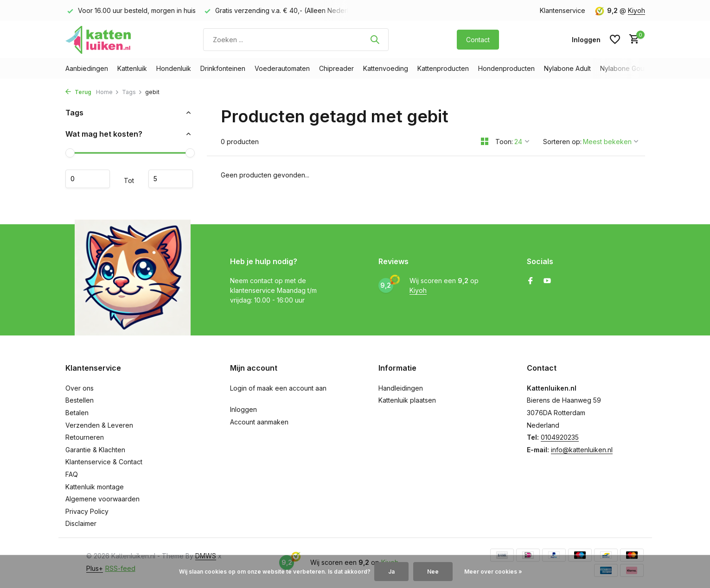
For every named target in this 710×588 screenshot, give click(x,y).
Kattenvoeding (386, 68)
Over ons (80, 388)
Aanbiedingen (87, 68)
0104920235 (560, 437)
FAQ (72, 474)
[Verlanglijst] (615, 39)
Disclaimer (81, 523)
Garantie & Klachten (95, 450)
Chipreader (336, 68)
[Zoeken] (296, 40)
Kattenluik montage (95, 487)
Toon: (504, 142)
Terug (78, 92)
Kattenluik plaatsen (407, 400)
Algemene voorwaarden (102, 499)
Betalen (77, 413)
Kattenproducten (443, 68)
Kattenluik (132, 68)
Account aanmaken (259, 422)
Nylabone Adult (567, 68)
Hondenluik (174, 68)
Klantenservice (563, 10)
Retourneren (85, 437)
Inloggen (243, 409)
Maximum (171, 179)
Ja (391, 572)
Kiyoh (636, 10)
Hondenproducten (506, 68)
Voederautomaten (282, 68)
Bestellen (80, 400)
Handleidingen (401, 388)
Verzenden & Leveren (99, 425)
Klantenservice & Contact (104, 462)
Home (108, 92)
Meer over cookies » (493, 572)
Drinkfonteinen (223, 68)
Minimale (88, 179)
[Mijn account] (586, 40)
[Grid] (485, 141)
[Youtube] (547, 281)
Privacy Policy (87, 511)
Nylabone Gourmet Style (637, 68)
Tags (132, 92)
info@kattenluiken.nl (582, 450)
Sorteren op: (562, 142)
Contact (478, 40)
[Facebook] (531, 281)
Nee (433, 572)
